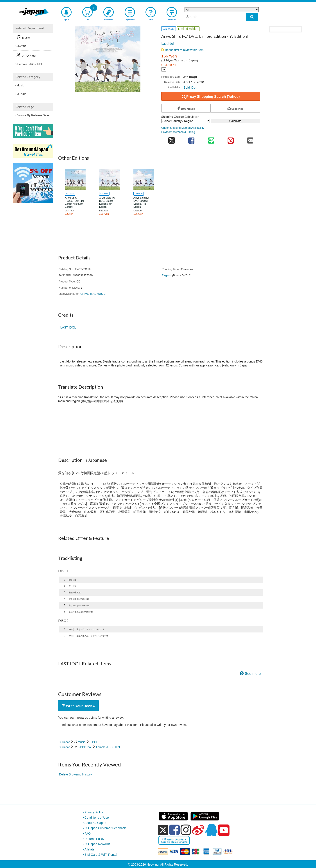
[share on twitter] (171, 139)
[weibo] (198, 830)
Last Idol (168, 43)
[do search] (252, 17)
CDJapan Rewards (97, 844)
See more (253, 674)
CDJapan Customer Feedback (105, 828)
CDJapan (64, 742)
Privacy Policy (94, 812)
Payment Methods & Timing (178, 132)
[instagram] (186, 830)
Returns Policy (94, 839)
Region (166, 275)
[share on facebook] (191, 139)
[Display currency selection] (164, 69)
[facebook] (174, 830)
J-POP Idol (85, 747)
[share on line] (211, 139)
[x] (163, 830)
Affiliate (90, 849)
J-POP (94, 742)
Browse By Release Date (33, 115)
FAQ (88, 834)
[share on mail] (250, 139)
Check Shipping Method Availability (183, 128)
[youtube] (224, 830)
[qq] (211, 830)
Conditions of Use (97, 818)
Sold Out (190, 87)
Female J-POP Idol (108, 747)
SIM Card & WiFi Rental (101, 855)
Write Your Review (78, 706)
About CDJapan (95, 823)
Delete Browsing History (75, 774)
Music (82, 742)
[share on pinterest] (231, 139)
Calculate (235, 121)
